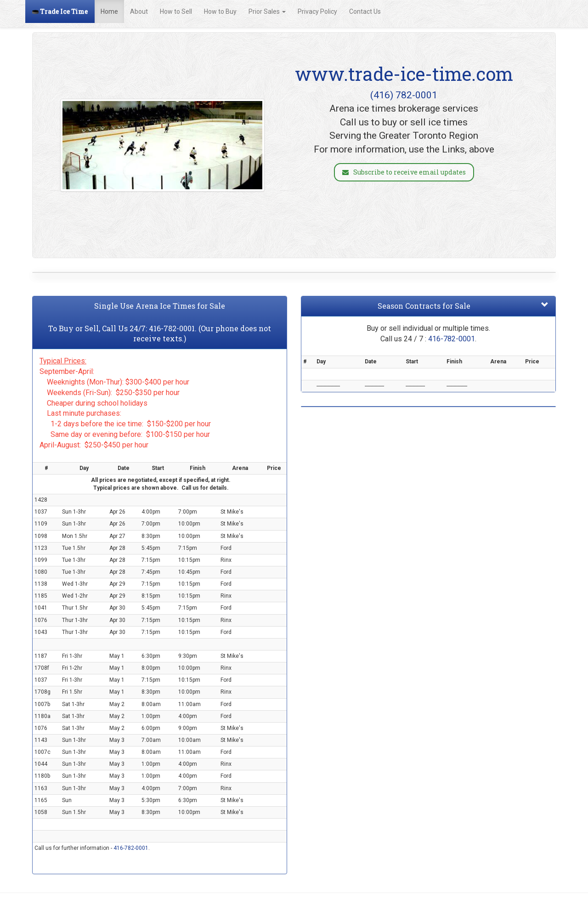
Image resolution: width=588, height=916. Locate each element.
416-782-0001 (172, 328)
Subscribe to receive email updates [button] (404, 172)
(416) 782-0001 (404, 95)
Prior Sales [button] (267, 11)
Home (109, 11)
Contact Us (365, 11)
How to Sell (176, 11)
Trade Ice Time (60, 11)
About (139, 11)
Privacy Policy (317, 11)
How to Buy (220, 11)
